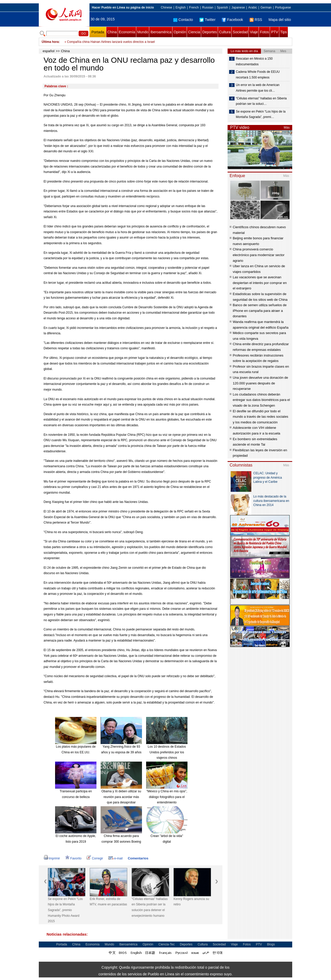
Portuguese (283, 7)
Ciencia (194, 32)
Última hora (50, 42)
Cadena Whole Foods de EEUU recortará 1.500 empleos (258, 75)
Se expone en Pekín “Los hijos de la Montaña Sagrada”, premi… (261, 114)
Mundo (143, 32)
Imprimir (52, 858)
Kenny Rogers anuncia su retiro (191, 902)
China (112, 32)
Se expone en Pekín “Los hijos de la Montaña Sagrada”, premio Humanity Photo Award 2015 (65, 910)
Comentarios (138, 858)
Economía (127, 32)
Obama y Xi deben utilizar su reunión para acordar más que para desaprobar (121, 797)
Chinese (167, 7)
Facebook (232, 20)
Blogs (271, 944)
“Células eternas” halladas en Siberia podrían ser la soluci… (261, 101)
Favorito (73, 858)
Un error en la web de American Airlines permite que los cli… (258, 88)
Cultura (225, 32)
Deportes (210, 32)
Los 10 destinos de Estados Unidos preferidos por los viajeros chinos (167, 752)
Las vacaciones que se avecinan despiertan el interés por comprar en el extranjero (260, 283)
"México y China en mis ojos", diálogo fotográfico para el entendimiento (167, 797)
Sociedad (240, 32)
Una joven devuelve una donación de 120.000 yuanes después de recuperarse (260, 383)
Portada (98, 32)
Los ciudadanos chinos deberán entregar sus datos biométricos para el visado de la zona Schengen (261, 400)
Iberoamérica (161, 32)
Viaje (254, 32)
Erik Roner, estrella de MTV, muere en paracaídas (108, 902)
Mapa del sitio (280, 20)
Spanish (222, 7)
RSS (256, 20)
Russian (208, 7)
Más (287, 128)
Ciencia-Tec (167, 944)
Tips (284, 32)
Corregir (95, 858)
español (49, 51)
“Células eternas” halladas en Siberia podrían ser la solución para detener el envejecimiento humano (150, 907)
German (266, 7)
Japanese (238, 7)
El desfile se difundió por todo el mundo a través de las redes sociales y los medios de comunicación (261, 417)
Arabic (253, 7)
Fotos (264, 32)
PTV (274, 32)
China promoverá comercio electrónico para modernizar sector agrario (259, 255)
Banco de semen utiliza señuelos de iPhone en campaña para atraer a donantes (260, 311)
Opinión (180, 32)
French (194, 7)
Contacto (183, 20)
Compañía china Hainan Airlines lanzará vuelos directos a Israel (111, 42)
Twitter (207, 20)
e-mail (116, 858)
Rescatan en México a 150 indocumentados (254, 61)
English (181, 7)
